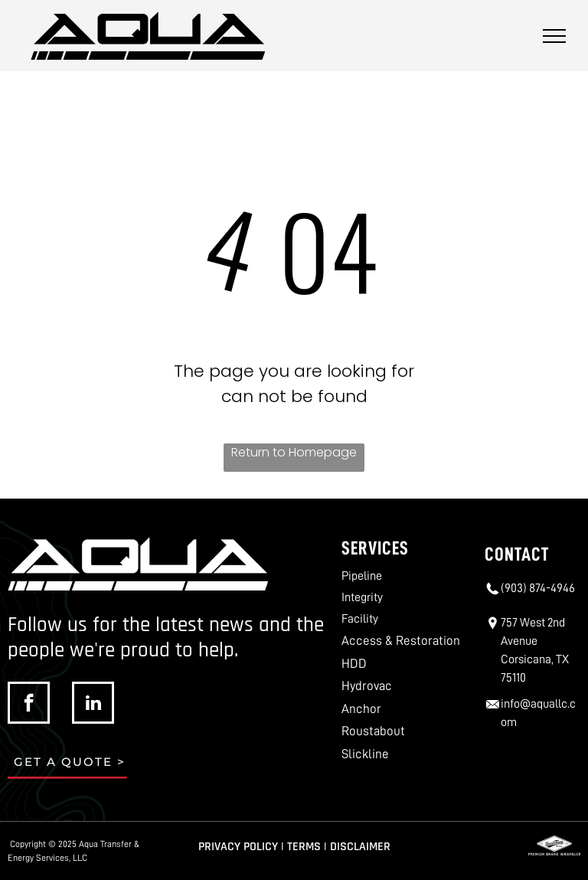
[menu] (554, 36)
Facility (360, 619)
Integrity (362, 597)
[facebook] (29, 705)
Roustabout (373, 731)
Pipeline (362, 576)
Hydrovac (367, 686)
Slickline (365, 754)
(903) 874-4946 (538, 588)
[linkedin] (93, 705)
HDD (354, 664)
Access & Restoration (401, 641)
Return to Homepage (294, 452)
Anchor (361, 709)
